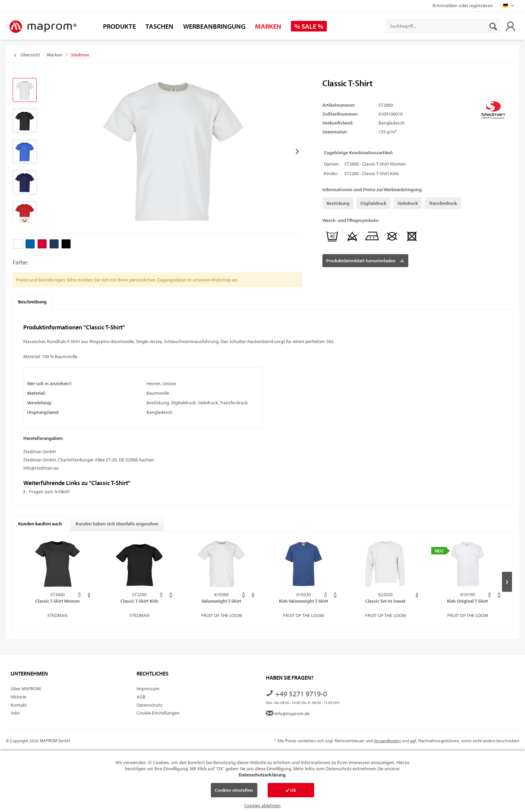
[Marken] (268, 26)
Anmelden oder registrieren (462, 5)
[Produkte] (119, 26)
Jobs (15, 713)
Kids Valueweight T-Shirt (304, 601)
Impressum (148, 689)
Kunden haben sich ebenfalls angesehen (117, 524)
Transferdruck (443, 203)
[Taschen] (159, 26)
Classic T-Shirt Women (57, 601)
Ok (291, 790)
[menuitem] (443, 26)
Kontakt (19, 705)
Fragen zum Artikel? (47, 492)
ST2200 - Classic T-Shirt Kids (372, 173)
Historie (18, 697)
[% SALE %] (309, 26)
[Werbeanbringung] (214, 26)
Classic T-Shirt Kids (139, 601)
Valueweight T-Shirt (221, 601)
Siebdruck (408, 203)
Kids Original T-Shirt (468, 601)
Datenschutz (149, 705)
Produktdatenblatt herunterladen (365, 259)
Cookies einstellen (234, 790)
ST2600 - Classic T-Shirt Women (375, 164)
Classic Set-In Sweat (385, 601)
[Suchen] (493, 26)
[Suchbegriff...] (443, 26)
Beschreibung (32, 302)
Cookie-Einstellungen (158, 713)
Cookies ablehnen (262, 806)
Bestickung (338, 203)
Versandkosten (387, 741)
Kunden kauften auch (40, 524)
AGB (141, 697)
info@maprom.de (288, 713)
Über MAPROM (26, 689)
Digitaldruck (373, 203)
